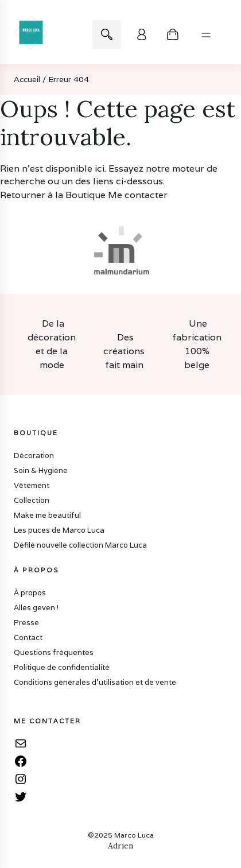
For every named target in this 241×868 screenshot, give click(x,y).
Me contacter (138, 195)
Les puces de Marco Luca (59, 530)
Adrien (120, 846)
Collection (32, 500)
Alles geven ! (36, 608)
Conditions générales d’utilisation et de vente (95, 682)
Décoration (34, 456)
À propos (30, 593)
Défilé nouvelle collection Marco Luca (80, 545)
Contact (28, 638)
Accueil (27, 79)
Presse (26, 623)
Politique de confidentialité (62, 667)
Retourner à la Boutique (53, 195)
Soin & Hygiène (41, 470)
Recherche (107, 34)
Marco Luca (134, 835)
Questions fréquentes (54, 652)
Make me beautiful (47, 515)
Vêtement (32, 485)
